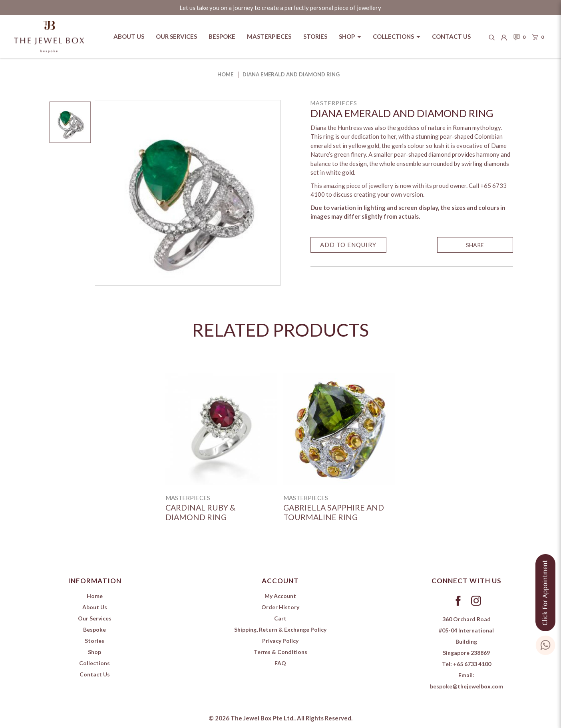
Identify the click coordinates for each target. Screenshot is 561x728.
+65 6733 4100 (472, 664)
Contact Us (95, 674)
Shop (94, 652)
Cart (280, 618)
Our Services (95, 618)
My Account (280, 596)
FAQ (280, 663)
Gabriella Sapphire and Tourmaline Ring (334, 512)
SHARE (475, 245)
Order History (280, 607)
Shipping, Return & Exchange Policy (280, 629)
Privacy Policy (280, 641)
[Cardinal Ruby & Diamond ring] (221, 429)
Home (225, 74)
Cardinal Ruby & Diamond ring (200, 512)
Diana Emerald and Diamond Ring (291, 74)
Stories (94, 641)
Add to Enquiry (348, 245)
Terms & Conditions (280, 652)
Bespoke (94, 629)
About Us (95, 607)
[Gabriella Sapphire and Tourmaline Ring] (339, 429)
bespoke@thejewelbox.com (467, 686)
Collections (94, 663)
